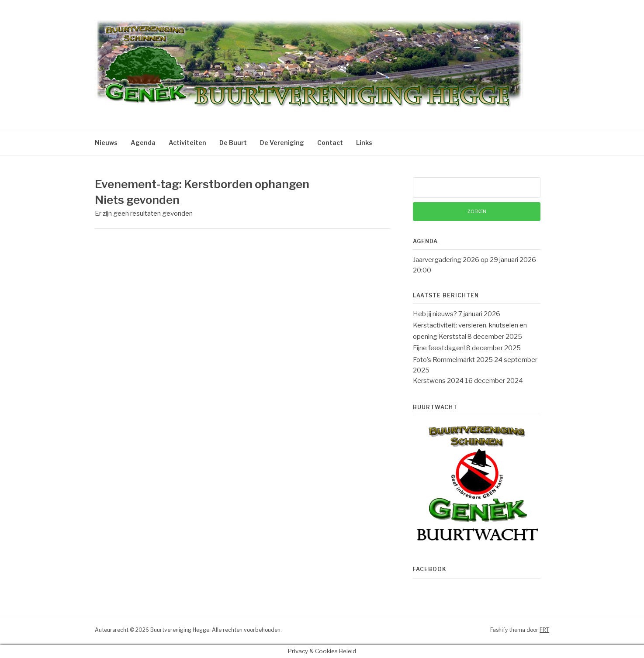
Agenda (143, 143)
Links (364, 143)
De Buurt (233, 143)
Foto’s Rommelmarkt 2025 (453, 360)
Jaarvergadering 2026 (446, 260)
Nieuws (106, 143)
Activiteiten (187, 143)
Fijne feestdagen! (439, 348)
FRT (544, 630)
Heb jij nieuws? (435, 314)
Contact (330, 143)
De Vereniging (282, 143)
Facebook (430, 569)
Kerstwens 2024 (438, 381)
